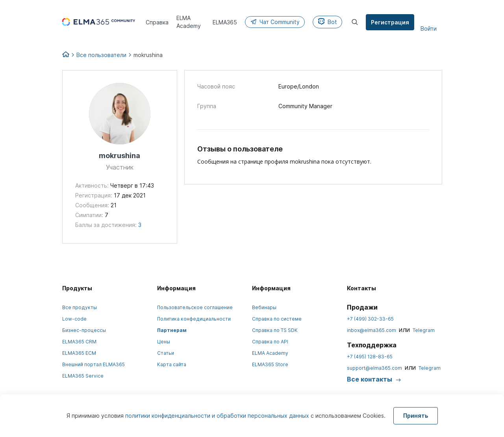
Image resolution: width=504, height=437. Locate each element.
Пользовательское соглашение (195, 307)
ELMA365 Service (83, 376)
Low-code (74, 319)
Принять (416, 416)
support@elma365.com (374, 368)
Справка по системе (277, 319)
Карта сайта (172, 364)
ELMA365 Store (270, 364)
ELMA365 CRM (79, 342)
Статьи (166, 353)
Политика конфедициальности (194, 319)
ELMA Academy (270, 353)
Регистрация (390, 22)
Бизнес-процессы (84, 330)
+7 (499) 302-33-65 (370, 319)
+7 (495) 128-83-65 (370, 357)
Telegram (424, 330)
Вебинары (264, 307)
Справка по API (270, 342)
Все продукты (80, 307)
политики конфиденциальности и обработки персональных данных (218, 416)
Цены (164, 342)
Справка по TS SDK (275, 330)
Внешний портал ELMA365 (94, 364)
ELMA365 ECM (79, 353)
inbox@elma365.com (372, 330)
